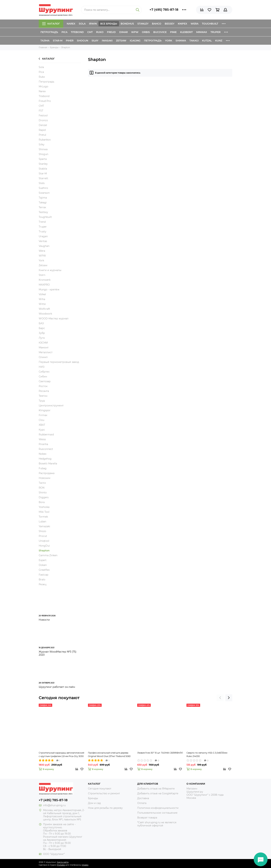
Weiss (42, 439)
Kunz (219, 41)
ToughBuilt (210, 24)
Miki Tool (44, 512)
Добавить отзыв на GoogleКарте (158, 793)
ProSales (61, 865)
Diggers (44, 497)
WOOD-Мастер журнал (54, 319)
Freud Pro (45, 101)
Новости (44, 620)
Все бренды (109, 24)
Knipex (183, 24)
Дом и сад (94, 803)
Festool (43, 115)
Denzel (43, 125)
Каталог (51, 24)
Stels (42, 183)
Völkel (42, 294)
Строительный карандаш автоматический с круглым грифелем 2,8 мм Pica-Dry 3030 (61, 754)
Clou (41, 420)
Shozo (42, 531)
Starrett (43, 178)
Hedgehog (45, 459)
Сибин (43, 377)
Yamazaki (44, 526)
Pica (64, 32)
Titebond (77, 32)
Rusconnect (46, 449)
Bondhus (127, 24)
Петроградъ (49, 32)
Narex (71, 24)
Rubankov (45, 140)
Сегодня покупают (59, 698)
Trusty (43, 232)
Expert (43, 560)
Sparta (43, 159)
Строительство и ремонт (104, 793)
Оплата (142, 803)
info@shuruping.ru (54, 805)
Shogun (83, 41)
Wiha (42, 299)
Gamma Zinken (48, 555)
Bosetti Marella (48, 464)
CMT (90, 32)
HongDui (44, 546)
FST (41, 111)
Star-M (58, 41)
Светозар (45, 381)
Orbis (146, 32)
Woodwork (45, 314)
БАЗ (41, 323)
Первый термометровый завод (59, 362)
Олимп (43, 357)
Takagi (194, 41)
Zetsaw (121, 41)
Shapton (44, 551)
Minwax (202, 32)
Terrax (42, 207)
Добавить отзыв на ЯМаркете (156, 789)
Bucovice (160, 32)
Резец (43, 584)
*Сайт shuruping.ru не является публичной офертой (157, 824)
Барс (42, 328)
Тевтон (43, 396)
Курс (42, 430)
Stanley (143, 24)
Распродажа (47, 473)
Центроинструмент (51, 406)
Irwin (93, 24)
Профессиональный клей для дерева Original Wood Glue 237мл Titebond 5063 (109, 754)
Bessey (170, 24)
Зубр (42, 333)
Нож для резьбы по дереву (105, 808)
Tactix (42, 483)
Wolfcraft (44, 309)
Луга (42, 338)
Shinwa (181, 41)
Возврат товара (147, 818)
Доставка (143, 798)
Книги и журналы (50, 270)
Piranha (43, 444)
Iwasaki (107, 41)
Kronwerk (45, 280)
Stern (42, 275)
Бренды (93, 798)
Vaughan (44, 246)
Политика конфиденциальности (158, 808)
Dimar (123, 32)
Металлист (46, 352)
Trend (42, 222)
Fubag (43, 468)
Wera (195, 24)
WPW (135, 32)
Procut (43, 536)
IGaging (135, 41)
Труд (42, 401)
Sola (82, 24)
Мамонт (44, 348)
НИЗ (42, 367)
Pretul (42, 135)
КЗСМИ (43, 343)
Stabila (43, 169)
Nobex (43, 454)
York (169, 41)
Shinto (43, 493)
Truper (216, 32)
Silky (95, 41)
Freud (111, 32)
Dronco (43, 120)
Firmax (43, 415)
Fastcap (43, 575)
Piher (70, 41)
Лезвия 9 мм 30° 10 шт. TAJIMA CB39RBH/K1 (160, 753)
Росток (43, 386)
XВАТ (42, 425)
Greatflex (44, 570)
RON (42, 488)
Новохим (45, 478)
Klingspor (45, 410)
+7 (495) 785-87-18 (164, 10)
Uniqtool (44, 541)
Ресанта (44, 391)
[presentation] (220, 698)
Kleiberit (186, 32)
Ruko (100, 32)
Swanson (44, 193)
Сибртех (44, 372)
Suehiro (43, 188)
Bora (42, 502)
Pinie (173, 32)
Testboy (43, 212)
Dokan (43, 565)
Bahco (157, 24)
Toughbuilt (45, 217)
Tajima (45, 41)
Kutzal (207, 41)
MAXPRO (44, 285)
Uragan (43, 236)
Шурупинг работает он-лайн (57, 687)
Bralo (42, 580)
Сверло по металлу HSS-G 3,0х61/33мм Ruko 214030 (207, 754)
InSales (85, 865)
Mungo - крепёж (49, 290)
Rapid (42, 130)
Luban (42, 522)
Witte (42, 304)
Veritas (43, 241)
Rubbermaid (46, 435)
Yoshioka (44, 507)
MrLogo (43, 86)
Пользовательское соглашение (157, 813)
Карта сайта (63, 862)
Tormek (43, 517)
